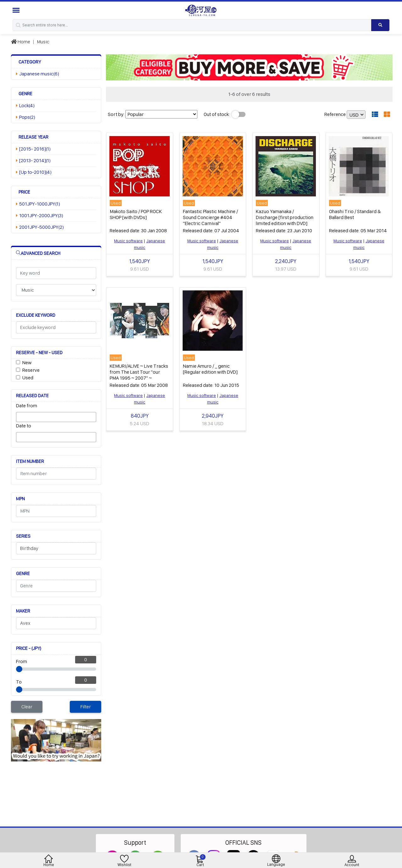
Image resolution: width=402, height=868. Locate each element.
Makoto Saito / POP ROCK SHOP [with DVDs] (136, 214)
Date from (27, 406)
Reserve (31, 370)
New (27, 363)
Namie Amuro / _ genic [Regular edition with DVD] (210, 369)
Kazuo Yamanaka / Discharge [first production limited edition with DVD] (285, 217)
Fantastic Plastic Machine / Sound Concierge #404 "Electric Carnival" (210, 217)
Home (21, 42)
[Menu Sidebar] (17, 10)
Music (43, 42)
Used (28, 378)
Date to (24, 426)
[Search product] (380, 25)
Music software (128, 241)
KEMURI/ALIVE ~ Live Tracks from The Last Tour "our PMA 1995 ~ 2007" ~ (139, 372)
